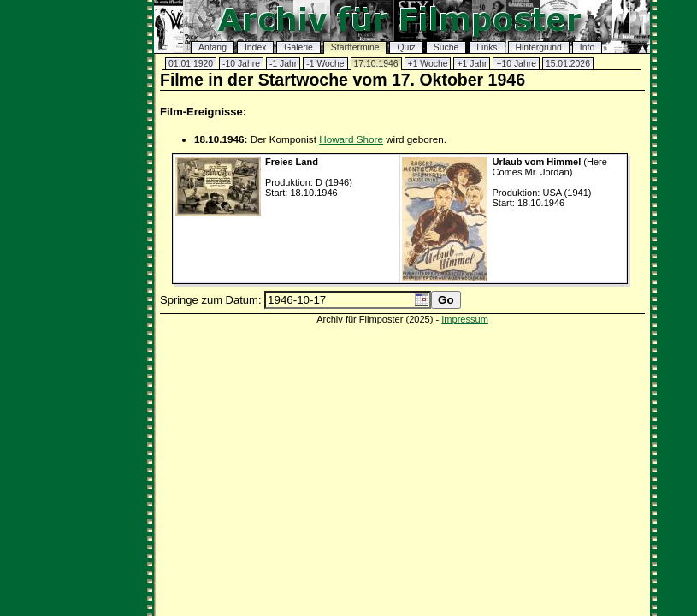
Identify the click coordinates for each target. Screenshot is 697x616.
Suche (446, 47)
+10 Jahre (516, 64)
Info (587, 47)
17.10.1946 (376, 64)
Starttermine (355, 47)
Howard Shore (351, 139)
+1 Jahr (472, 64)
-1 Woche (325, 64)
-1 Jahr (283, 64)
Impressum (465, 319)
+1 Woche (428, 64)
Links (487, 47)
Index (255, 47)
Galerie (298, 47)
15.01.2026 (568, 64)
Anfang (213, 47)
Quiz (406, 47)
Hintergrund (539, 47)
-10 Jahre (241, 64)
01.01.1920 (191, 64)
